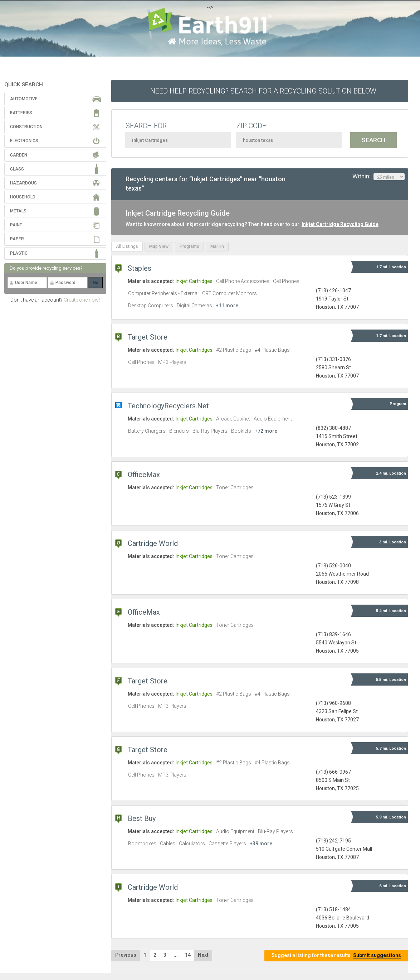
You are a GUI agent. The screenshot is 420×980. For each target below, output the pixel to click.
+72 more (266, 431)
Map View (159, 246)
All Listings (127, 246)
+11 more (227, 306)
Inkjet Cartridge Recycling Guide (340, 224)
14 (188, 955)
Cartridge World (153, 543)
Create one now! (82, 300)
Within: (379, 177)
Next (203, 955)
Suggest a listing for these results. (336, 955)
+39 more (261, 844)
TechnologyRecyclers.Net (168, 406)
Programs (189, 246)
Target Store (148, 337)
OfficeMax (144, 475)
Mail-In (217, 246)
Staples (140, 268)
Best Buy (142, 818)
